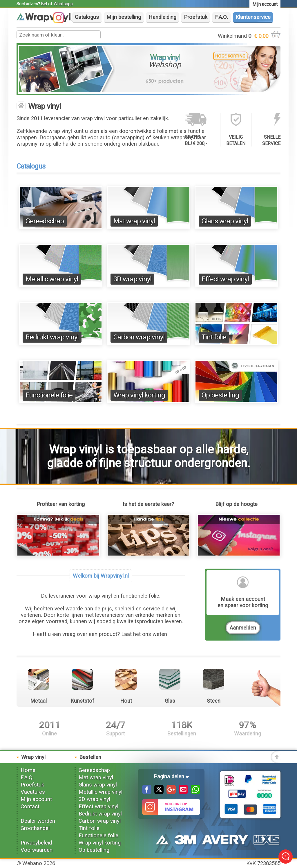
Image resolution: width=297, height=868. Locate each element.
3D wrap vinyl (132, 279)
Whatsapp (63, 4)
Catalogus (87, 17)
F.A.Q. (221, 17)
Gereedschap (45, 221)
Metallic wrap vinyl (52, 279)
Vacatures (33, 792)
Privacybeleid (36, 843)
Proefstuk (196, 17)
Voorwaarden (37, 850)
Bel (44, 4)
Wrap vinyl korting (139, 395)
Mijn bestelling (124, 17)
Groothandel (35, 828)
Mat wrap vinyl (134, 221)
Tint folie (214, 337)
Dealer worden (38, 821)
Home (28, 770)
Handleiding (162, 17)
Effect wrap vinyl (225, 279)
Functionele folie (49, 395)
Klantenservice (253, 17)
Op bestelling (220, 395)
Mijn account (36, 799)
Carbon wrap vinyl (139, 337)
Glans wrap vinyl (225, 221)
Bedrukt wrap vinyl (52, 337)
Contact (30, 806)
